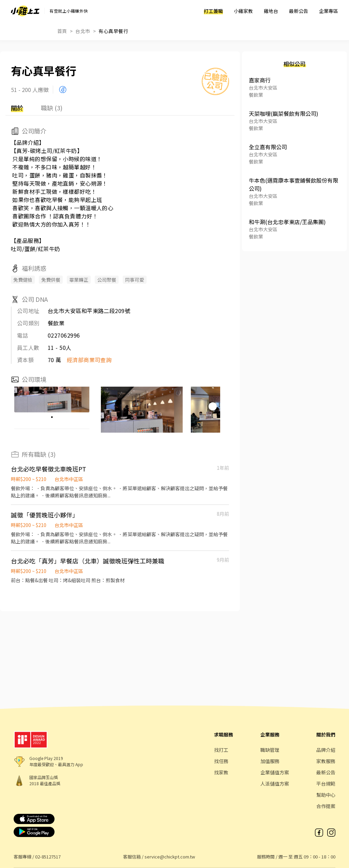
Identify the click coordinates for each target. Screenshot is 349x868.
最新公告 (299, 11)
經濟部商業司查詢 (89, 360)
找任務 (221, 761)
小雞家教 (243, 11)
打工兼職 (213, 11)
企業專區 (329, 11)
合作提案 (326, 806)
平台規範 (326, 784)
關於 (17, 108)
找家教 (221, 772)
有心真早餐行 (113, 31)
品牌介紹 (326, 750)
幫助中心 (326, 795)
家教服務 (326, 761)
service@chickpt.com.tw (170, 857)
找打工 (221, 750)
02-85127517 (48, 857)
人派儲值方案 (275, 784)
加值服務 (270, 761)
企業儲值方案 (275, 772)
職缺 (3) (52, 108)
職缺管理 (270, 750)
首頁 (62, 31)
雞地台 (271, 11)
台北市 (83, 31)
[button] (213, 406)
